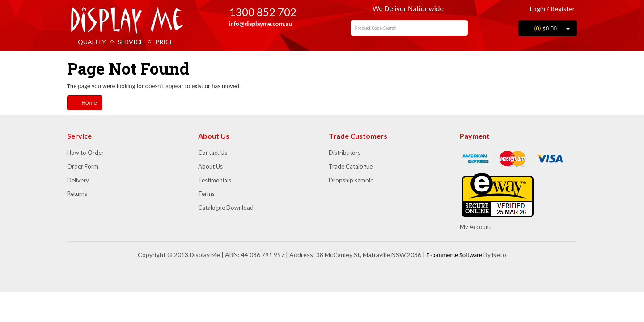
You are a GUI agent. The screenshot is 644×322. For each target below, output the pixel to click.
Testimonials (215, 180)
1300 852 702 (256, 12)
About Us (210, 166)
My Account (475, 227)
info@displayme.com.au (257, 24)
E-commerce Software (454, 255)
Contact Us (213, 153)
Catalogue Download (226, 208)
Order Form (83, 166)
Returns (77, 194)
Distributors (345, 153)
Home (85, 103)
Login (534, 9)
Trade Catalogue (351, 166)
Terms (206, 194)
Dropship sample (351, 180)
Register (563, 9)
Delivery (78, 180)
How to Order (85, 153)
